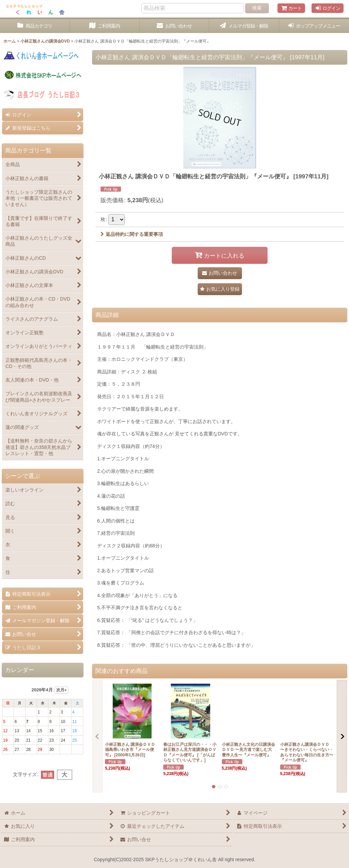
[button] (314, 26)
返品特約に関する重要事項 (132, 234)
